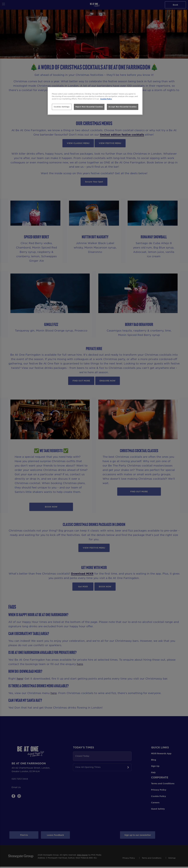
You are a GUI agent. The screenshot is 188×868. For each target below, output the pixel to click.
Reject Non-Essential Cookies (89, 107)
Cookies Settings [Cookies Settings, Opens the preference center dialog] (62, 107)
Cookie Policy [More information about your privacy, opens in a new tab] (106, 99)
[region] (95, 101)
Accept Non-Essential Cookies (123, 107)
